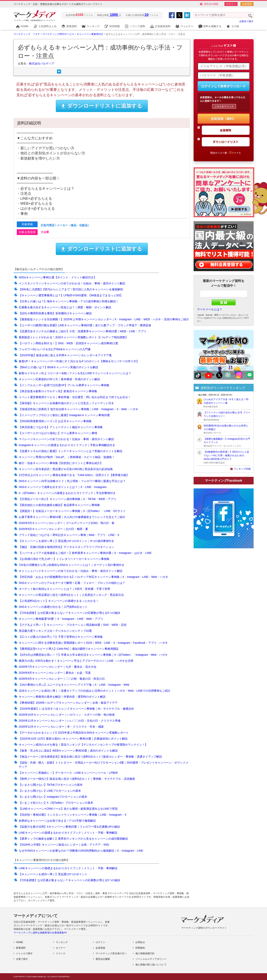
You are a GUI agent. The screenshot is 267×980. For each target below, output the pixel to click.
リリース (61, 953)
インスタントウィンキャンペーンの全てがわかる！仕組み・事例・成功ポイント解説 (72, 283)
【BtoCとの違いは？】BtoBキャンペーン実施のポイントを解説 (58, 367)
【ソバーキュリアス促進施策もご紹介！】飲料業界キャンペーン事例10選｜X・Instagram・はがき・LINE (85, 553)
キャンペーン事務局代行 (90, 34)
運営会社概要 (211, 4)
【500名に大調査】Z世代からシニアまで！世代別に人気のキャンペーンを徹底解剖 (71, 289)
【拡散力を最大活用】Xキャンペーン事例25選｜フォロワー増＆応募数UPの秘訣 (69, 827)
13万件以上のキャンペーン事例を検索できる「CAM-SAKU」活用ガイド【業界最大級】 (74, 475)
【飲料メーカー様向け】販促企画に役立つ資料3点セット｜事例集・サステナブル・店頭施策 (77, 779)
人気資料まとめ (47, 26)
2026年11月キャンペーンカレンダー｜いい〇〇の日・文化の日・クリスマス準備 (70, 721)
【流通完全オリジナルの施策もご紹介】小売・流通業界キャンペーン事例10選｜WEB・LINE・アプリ (83, 331)
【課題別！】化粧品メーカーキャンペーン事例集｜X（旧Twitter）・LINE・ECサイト (72, 511)
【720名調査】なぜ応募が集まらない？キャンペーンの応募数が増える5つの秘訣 (69, 613)
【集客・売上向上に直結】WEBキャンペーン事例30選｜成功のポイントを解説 (68, 751)
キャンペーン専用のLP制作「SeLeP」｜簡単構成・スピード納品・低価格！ (67, 457)
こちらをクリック (224, 106)
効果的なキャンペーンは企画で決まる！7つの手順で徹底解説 (57, 821)
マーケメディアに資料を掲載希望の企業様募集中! (40, 933)
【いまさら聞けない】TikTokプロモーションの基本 (51, 785)
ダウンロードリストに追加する (102, 106)
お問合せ (140, 942)
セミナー (61, 948)
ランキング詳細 (242, 469)
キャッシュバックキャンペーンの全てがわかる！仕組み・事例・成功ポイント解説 (71, 571)
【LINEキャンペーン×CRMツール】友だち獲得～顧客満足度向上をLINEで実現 (68, 809)
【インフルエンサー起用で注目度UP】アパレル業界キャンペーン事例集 (64, 385)
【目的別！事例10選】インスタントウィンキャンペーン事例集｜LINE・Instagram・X (73, 815)
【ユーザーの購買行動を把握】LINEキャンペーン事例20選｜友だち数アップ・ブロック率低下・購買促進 (85, 325)
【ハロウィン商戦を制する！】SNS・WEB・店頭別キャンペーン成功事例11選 (68, 343)
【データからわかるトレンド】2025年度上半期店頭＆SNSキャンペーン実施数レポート (74, 733)
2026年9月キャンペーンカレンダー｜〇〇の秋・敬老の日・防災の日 (62, 679)
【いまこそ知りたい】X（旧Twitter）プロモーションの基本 (56, 803)
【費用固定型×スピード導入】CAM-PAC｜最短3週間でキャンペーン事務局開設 (69, 649)
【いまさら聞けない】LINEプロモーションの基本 (50, 791)
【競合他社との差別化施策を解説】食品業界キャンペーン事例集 (59, 505)
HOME (25, 26)
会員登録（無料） (223, 119)
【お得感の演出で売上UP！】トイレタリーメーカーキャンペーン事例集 (64, 559)
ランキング (93, 26)
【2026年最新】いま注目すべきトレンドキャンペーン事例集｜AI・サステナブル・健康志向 (76, 709)
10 (147, 15)
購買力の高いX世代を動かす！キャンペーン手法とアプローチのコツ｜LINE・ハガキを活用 (76, 661)
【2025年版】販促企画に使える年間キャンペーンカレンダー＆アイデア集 (65, 355)
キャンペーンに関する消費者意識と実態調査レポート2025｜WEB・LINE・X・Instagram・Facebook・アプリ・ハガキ (93, 643)
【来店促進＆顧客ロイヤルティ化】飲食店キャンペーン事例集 (58, 391)
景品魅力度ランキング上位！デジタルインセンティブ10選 (55, 631)
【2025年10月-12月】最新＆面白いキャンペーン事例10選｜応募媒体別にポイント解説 (73, 739)
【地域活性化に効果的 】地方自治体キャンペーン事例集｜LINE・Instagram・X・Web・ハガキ (78, 409)
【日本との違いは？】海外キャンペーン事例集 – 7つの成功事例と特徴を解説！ (69, 301)
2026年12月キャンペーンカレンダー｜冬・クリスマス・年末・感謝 (61, 727)
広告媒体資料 (163, 26)
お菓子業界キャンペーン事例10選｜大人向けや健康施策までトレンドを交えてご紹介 (72, 517)
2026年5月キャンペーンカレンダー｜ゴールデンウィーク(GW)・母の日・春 (67, 523)
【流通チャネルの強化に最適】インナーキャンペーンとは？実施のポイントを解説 (71, 451)
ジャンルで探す (24, 953)
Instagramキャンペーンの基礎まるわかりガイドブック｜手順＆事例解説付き (67, 445)
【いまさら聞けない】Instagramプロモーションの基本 (53, 797)
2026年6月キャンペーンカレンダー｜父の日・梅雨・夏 (53, 529)
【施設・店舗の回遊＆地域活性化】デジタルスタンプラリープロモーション (66, 547)
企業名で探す (246, 21)
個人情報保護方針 (145, 953)
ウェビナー (187, 26)
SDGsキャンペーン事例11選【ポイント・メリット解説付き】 (58, 277)
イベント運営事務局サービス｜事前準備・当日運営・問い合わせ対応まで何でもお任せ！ (75, 397)
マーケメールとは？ (210, 309)
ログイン (231, 4)
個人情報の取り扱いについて (151, 965)
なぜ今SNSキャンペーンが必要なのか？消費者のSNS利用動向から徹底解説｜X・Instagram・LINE (81, 851)
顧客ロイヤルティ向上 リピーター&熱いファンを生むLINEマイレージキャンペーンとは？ (75, 373)
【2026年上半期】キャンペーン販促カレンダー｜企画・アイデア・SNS (64, 845)
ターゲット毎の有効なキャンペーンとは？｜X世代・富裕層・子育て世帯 (64, 589)
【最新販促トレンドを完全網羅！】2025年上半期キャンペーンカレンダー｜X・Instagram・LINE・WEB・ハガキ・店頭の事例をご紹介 (104, 319)
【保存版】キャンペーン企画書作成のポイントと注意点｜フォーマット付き (66, 403)
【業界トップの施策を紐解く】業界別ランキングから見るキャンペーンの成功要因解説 (73, 839)
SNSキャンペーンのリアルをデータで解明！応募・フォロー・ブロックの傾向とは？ (72, 583)
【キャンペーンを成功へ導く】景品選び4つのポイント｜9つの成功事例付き (67, 541)
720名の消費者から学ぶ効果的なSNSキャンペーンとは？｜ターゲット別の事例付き (72, 565)
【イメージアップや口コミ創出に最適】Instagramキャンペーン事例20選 (64, 415)
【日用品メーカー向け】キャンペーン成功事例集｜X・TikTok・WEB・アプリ (67, 499)
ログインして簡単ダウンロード (224, 86)
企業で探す (22, 959)
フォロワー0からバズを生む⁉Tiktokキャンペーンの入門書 (55, 349)
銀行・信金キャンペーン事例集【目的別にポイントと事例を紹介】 (61, 463)
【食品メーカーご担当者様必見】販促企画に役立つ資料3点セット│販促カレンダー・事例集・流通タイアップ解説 (90, 757)
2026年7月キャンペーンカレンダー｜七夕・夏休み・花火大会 (58, 667)
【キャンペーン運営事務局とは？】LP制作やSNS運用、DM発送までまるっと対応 (70, 295)
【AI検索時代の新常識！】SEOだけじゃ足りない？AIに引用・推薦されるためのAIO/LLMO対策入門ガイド (226, 455)
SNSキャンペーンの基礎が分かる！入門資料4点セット (53, 607)
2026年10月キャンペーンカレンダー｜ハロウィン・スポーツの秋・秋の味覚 (67, 715)
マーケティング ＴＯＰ (27, 34)
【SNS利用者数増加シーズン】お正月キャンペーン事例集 (55, 421)
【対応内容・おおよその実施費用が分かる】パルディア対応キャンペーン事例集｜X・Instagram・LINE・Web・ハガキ (93, 577)
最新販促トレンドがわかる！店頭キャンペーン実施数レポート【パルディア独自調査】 (73, 337)
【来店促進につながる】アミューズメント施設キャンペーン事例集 (61, 427)
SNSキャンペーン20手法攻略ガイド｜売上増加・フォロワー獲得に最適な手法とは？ (72, 481)
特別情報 (115, 26)
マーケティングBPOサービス (58, 34)
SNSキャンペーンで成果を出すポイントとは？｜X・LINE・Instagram (63, 487)
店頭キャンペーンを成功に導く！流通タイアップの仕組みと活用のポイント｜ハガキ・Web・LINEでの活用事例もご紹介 (95, 691)
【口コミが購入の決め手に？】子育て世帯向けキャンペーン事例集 (61, 637)
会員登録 (247, 4)
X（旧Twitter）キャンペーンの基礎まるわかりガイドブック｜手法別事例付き (67, 493)
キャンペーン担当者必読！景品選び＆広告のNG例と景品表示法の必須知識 (66, 469)
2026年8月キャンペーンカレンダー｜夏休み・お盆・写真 (55, 673)
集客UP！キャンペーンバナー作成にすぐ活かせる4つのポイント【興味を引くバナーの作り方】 (79, 361)
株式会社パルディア (42, 63)
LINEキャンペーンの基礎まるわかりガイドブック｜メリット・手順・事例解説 (68, 833)
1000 (114, 15)
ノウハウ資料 (137, 26)
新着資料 (72, 26)
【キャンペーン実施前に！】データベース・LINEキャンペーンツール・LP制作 (68, 773)
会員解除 (226, 130)
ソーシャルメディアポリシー (151, 959)
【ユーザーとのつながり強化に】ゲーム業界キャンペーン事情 (58, 433)
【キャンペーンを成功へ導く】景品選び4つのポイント (53, 874)
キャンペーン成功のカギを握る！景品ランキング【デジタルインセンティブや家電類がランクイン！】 (83, 745)
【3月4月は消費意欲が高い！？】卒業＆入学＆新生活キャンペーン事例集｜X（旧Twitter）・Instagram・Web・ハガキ (93, 655)
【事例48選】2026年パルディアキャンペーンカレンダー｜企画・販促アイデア (68, 703)
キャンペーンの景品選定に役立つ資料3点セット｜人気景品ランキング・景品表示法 (71, 595)
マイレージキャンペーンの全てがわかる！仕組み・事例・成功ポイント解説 (66, 439)
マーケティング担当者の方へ (111, 953)
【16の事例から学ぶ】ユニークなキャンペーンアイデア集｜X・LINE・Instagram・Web (74, 685)
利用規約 (140, 948)
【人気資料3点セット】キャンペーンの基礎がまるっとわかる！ (59, 601)
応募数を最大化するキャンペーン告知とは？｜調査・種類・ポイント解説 (65, 307)
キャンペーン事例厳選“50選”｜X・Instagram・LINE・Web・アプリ (61, 619)
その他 (235, 26)
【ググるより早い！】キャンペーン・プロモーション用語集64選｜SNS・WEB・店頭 (73, 625)
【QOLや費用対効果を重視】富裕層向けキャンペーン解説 (55, 313)
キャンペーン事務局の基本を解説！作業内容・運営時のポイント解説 (62, 697)
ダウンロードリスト (226, 142)
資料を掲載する (212, 26)
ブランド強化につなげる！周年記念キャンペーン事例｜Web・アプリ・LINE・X (69, 535)
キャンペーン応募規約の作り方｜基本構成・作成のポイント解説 (59, 379)
